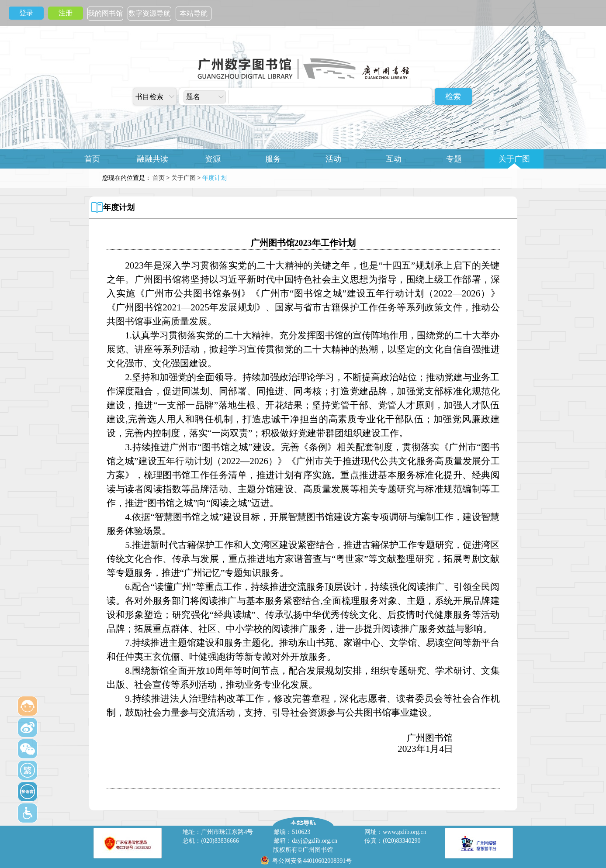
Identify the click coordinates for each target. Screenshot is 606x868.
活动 (333, 159)
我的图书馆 (105, 13)
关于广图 (514, 159)
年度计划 (119, 207)
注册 (66, 13)
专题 (454, 159)
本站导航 (194, 13)
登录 (26, 13)
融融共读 (152, 159)
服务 (273, 159)
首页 (92, 159)
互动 (394, 159)
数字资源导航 (149, 13)
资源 (213, 159)
